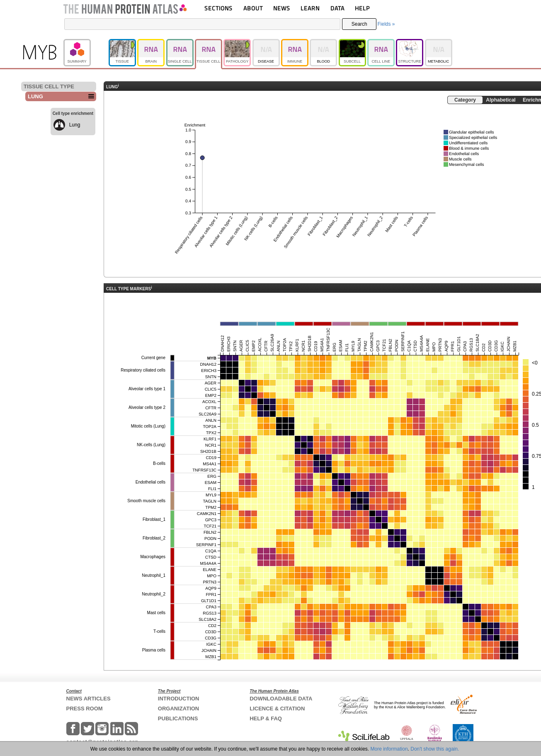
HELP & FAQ (266, 718)
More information (389, 749)
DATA (337, 8)
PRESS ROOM (85, 709)
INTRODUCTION (179, 699)
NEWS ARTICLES (89, 699)
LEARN (310, 8)
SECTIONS (218, 8)
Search (359, 24)
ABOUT (253, 8)
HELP (362, 8)
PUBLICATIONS (178, 718)
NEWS (282, 8)
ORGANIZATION (178, 709)
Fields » (386, 24)
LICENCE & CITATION (277, 709)
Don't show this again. (435, 749)
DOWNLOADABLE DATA (281, 699)
